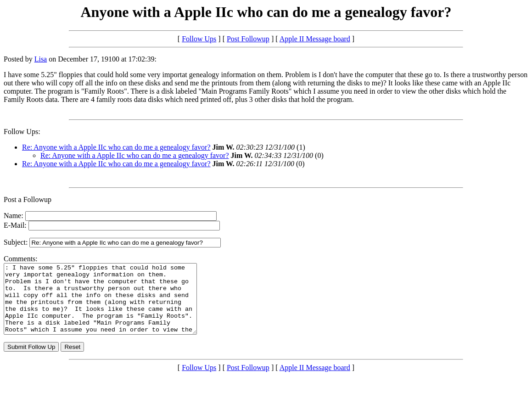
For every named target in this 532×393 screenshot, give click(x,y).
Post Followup (248, 39)
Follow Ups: (22, 132)
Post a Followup (28, 199)
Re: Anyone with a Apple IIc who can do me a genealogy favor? (116, 147)
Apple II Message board (315, 39)
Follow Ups (199, 39)
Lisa (41, 59)
